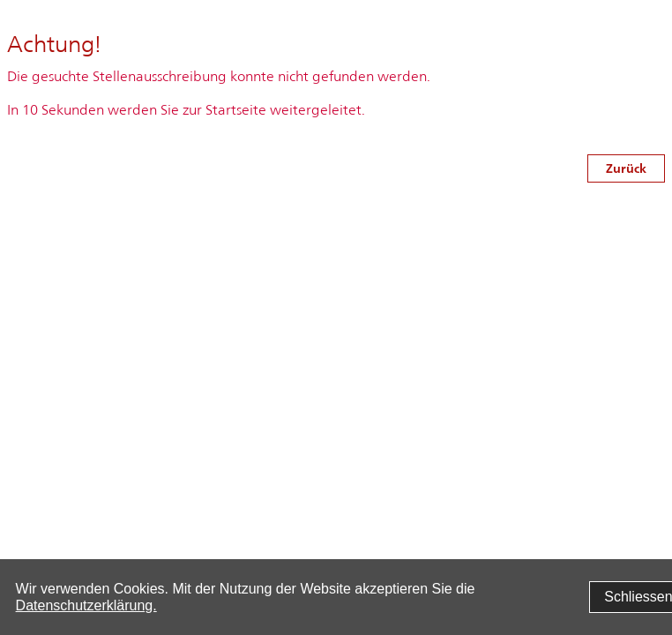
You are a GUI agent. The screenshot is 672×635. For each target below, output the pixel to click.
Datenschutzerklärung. (86, 605)
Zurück (626, 168)
